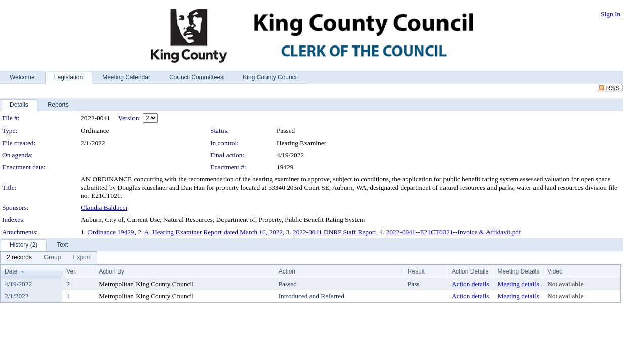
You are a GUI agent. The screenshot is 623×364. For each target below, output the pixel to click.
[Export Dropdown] (82, 258)
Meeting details (519, 284)
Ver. (72, 271)
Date (11, 271)
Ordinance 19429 (111, 232)
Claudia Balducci (104, 208)
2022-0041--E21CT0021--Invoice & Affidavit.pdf (454, 232)
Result (416, 271)
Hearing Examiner (301, 143)
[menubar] (49, 258)
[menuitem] (19, 258)
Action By (112, 271)
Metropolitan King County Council (146, 284)
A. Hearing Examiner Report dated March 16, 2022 (213, 232)
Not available (565, 284)
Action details (470, 284)
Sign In (611, 14)
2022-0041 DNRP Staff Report (335, 232)
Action (287, 271)
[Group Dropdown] (52, 258)
